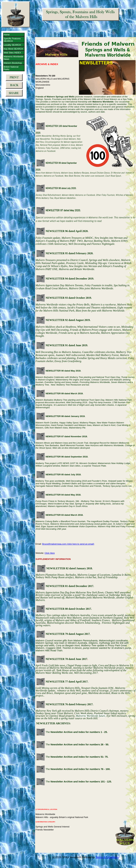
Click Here (50, 553)
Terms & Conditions (107, 857)
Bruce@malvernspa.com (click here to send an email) (68, 544)
